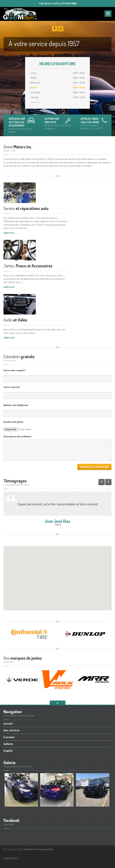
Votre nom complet (15, 370)
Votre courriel (12, 387)
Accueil (8, 724)
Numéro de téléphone (16, 405)
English (8, 751)
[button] (58, 575)
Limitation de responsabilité (39, 849)
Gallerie (8, 744)
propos (9, 737)
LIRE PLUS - (10, 233)
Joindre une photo (13, 422)
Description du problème (18, 437)
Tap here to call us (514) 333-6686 (58, 3)
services (12, 730)
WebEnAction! (11, 858)
